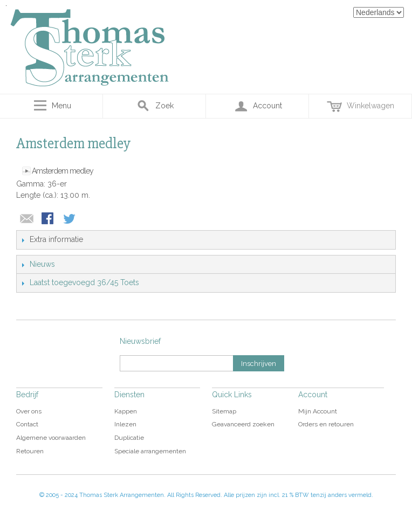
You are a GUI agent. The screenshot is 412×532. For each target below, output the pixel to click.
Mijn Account (318, 411)
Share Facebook (49, 219)
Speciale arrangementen (150, 451)
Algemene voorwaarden (51, 438)
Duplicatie (129, 438)
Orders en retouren (326, 424)
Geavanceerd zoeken (243, 424)
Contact (27, 424)
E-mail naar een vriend (27, 219)
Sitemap (224, 411)
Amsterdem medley (63, 171)
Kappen (126, 411)
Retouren (30, 451)
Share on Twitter (70, 219)
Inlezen (125, 424)
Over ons (29, 411)
